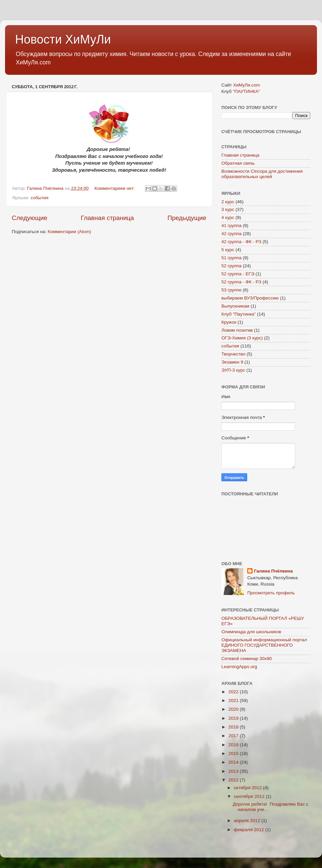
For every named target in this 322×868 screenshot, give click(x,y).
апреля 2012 (248, 821)
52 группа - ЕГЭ (238, 274)
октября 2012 (248, 788)
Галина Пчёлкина (273, 571)
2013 (234, 771)
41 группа (231, 226)
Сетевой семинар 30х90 (247, 659)
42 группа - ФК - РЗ (241, 242)
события (39, 198)
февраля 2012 (250, 830)
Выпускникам (235, 306)
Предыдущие (187, 218)
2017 (234, 736)
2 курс (228, 202)
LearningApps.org (239, 667)
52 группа (231, 266)
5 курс (228, 250)
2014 (234, 762)
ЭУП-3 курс (233, 370)
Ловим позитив (237, 330)
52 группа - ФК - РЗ (241, 282)
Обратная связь (238, 163)
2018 (234, 727)
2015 (234, 753)
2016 (234, 745)
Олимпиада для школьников (251, 632)
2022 (234, 692)
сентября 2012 (250, 796)
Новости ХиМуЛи (63, 39)
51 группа (231, 258)
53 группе (231, 290)
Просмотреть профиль (271, 593)
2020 (234, 709)
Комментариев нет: (115, 188)
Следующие (30, 218)
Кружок (229, 322)
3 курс (228, 209)
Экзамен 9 (232, 362)
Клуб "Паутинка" (238, 314)
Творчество (233, 354)
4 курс (228, 218)
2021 (234, 700)
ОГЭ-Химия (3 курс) (242, 338)
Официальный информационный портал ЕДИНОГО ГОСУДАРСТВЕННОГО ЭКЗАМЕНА (264, 645)
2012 (234, 780)
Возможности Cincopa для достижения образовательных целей (262, 174)
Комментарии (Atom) (69, 232)
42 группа (231, 234)
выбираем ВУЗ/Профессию (250, 298)
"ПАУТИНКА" (246, 91)
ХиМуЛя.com (247, 85)
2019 (234, 718)
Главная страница (108, 218)
